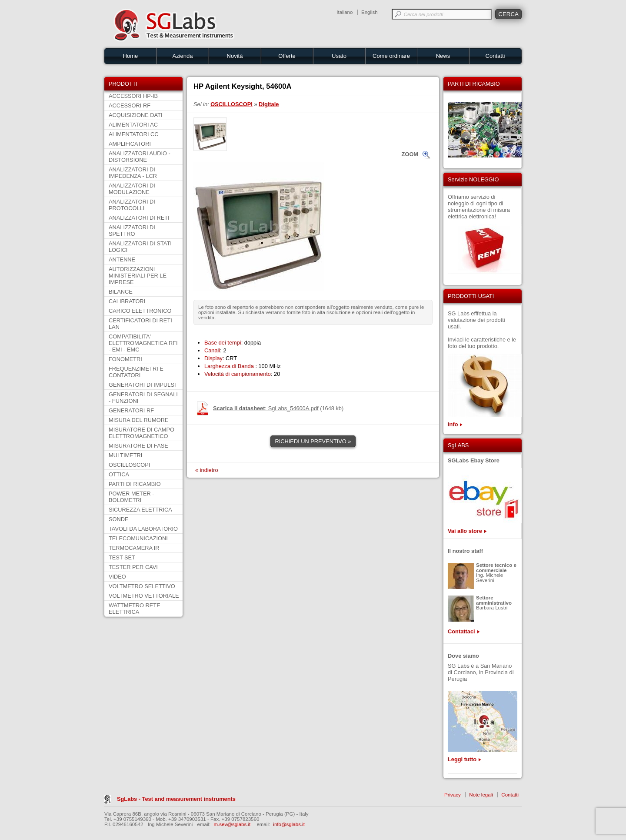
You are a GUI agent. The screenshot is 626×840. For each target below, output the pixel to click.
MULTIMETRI (125, 455)
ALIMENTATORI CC (133, 134)
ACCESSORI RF (130, 105)
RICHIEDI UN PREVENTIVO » (313, 441)
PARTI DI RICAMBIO (135, 484)
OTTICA (119, 474)
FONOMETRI (125, 359)
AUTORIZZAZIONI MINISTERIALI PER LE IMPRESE (138, 276)
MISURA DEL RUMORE (138, 420)
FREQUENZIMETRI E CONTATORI (136, 372)
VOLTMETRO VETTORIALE (144, 596)
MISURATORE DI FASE (138, 446)
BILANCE (121, 292)
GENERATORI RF (131, 410)
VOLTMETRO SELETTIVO (142, 586)
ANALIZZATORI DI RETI (139, 218)
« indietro (207, 470)
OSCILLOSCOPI (129, 465)
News (443, 56)
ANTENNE (122, 259)
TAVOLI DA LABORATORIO (143, 529)
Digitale (269, 104)
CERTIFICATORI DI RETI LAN (140, 324)
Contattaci (461, 631)
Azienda (183, 56)
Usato (339, 56)
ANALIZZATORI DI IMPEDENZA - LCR (133, 173)
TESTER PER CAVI (133, 567)
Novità (235, 56)
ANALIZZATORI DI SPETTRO (132, 231)
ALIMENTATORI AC (133, 125)
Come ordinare (391, 56)
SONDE (119, 519)
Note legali (481, 795)
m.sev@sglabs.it (232, 824)
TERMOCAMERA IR (134, 548)
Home (131, 56)
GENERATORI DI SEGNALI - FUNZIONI (143, 398)
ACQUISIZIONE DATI (135, 115)
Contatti (495, 56)
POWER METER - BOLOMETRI (132, 497)
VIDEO (117, 577)
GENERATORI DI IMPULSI (142, 385)
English (370, 12)
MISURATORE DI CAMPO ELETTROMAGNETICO (142, 433)
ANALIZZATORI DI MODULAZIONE (132, 189)
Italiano (345, 12)
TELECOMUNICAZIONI (138, 538)
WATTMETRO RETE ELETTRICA (135, 609)
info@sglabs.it (289, 824)
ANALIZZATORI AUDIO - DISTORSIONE (140, 157)
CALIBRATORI (127, 301)
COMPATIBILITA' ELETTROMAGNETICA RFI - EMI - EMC (143, 343)
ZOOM (410, 154)
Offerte (287, 56)
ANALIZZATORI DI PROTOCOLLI (132, 205)
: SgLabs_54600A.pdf (266, 408)
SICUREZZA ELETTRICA (140, 510)
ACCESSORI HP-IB (133, 96)
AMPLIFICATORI (130, 144)
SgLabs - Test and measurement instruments (176, 799)
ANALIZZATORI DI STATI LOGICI (140, 247)
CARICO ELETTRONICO (140, 311)
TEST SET (122, 557)
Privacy (453, 795)
